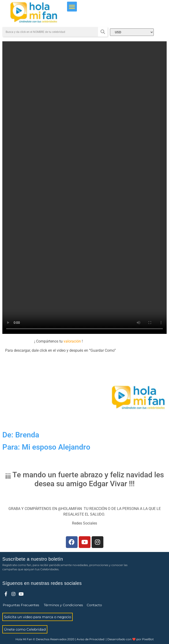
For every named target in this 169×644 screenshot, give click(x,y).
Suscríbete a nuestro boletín (33, 559)
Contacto (94, 605)
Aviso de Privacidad (90, 639)
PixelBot (148, 639)
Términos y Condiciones (63, 605)
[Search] (103, 32)
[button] (72, 7)
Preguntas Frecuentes (21, 605)
